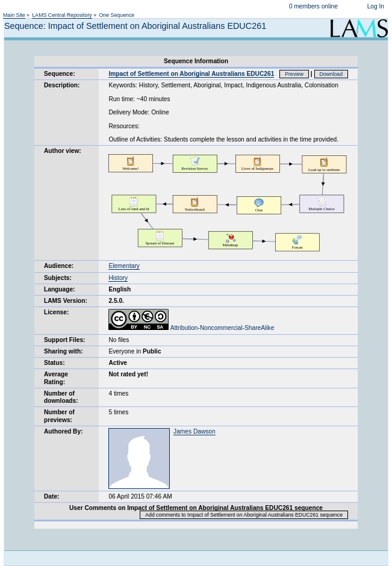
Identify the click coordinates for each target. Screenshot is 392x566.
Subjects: (58, 278)
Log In (376, 6)
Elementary (124, 266)
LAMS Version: (66, 301)
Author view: (63, 151)
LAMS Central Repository (62, 15)
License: (56, 312)
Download (331, 74)
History (118, 278)
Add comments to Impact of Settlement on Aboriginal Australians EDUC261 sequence (244, 515)
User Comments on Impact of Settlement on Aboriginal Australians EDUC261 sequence (196, 508)
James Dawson (194, 431)
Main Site (14, 15)
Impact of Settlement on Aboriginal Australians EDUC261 (191, 74)
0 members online (313, 6)
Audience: (59, 266)
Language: (60, 289)
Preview (294, 74)
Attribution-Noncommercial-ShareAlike (191, 328)
